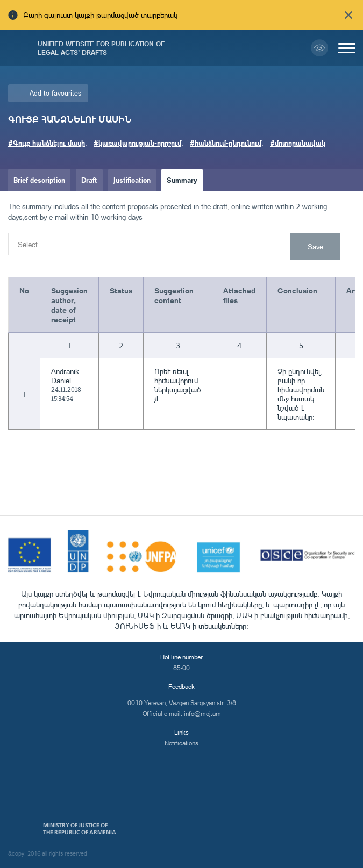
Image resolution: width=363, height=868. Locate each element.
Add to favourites (55, 93)
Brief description (39, 180)
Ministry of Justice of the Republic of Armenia (80, 829)
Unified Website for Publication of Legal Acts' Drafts (101, 48)
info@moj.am (202, 713)
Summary (182, 180)
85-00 (181, 668)
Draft (89, 180)
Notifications (181, 743)
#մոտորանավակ (298, 143)
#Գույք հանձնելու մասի (47, 143)
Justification (132, 180)
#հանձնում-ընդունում (226, 143)
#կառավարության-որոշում (137, 143)
